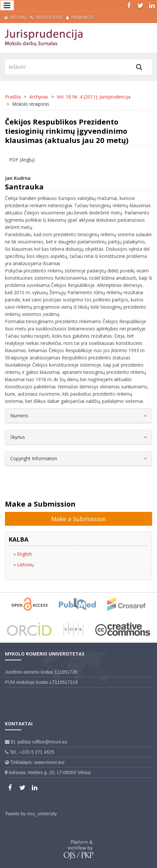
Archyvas (39, 97)
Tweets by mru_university (31, 814)
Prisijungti (79, 17)
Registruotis (46, 17)
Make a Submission (78, 519)
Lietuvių (15, 17)
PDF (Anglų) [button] (22, 160)
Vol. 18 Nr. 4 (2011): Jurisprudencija (94, 97)
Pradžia (13, 97)
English (24, 554)
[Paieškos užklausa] (66, 67)
